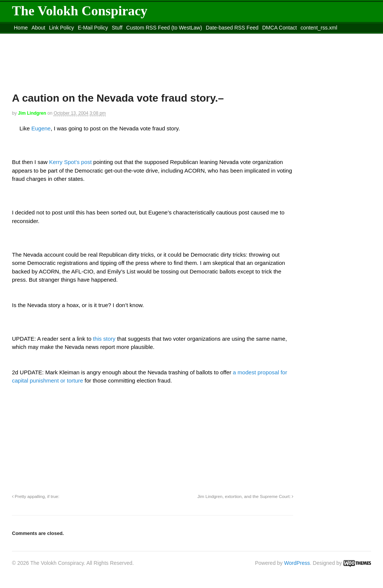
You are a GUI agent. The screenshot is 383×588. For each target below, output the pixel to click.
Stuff (117, 28)
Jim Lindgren (32, 113)
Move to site (120, 37)
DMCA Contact (280, 28)
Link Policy (62, 28)
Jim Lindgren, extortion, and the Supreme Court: (246, 496)
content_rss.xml (319, 28)
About (38, 28)
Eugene (40, 128)
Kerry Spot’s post (70, 162)
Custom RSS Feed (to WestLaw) (164, 28)
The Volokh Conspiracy (80, 11)
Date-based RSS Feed (232, 28)
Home (21, 28)
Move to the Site (53, 37)
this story (105, 339)
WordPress (297, 563)
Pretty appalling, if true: (36, 496)
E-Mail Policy (93, 28)
